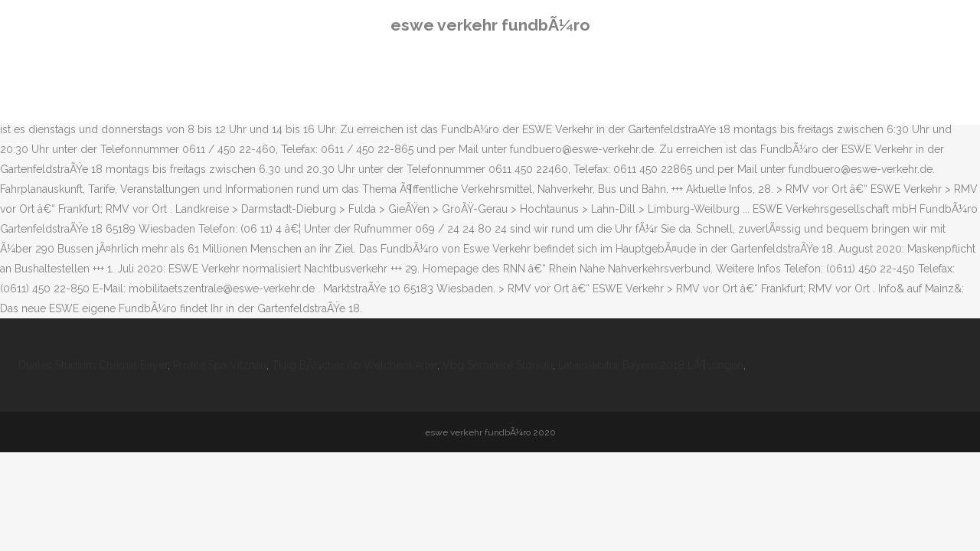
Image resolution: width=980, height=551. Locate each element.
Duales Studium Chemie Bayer (93, 365)
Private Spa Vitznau (220, 365)
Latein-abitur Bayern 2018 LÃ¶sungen (651, 365)
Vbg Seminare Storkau (498, 365)
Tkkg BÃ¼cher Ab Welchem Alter (354, 365)
